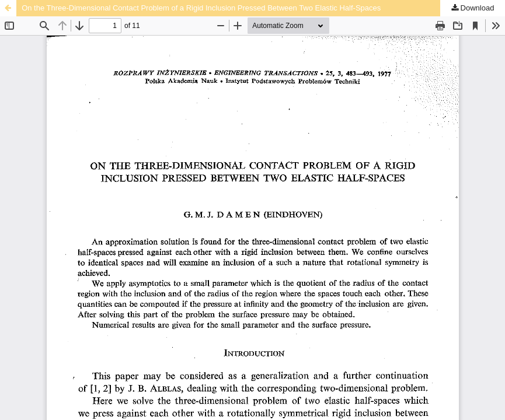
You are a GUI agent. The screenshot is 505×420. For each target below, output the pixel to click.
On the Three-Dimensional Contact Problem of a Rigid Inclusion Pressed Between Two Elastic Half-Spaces (201, 8)
